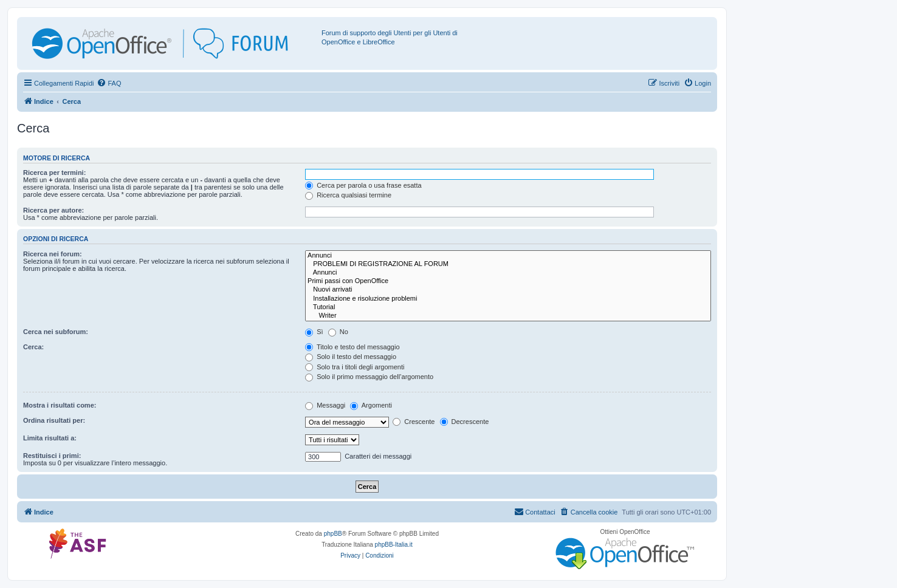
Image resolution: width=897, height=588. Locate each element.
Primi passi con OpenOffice (508, 281)
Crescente (414, 422)
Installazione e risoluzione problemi (508, 299)
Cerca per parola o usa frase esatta (363, 185)
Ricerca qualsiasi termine (348, 195)
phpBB (333, 534)
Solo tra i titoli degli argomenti (355, 367)
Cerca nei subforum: (56, 332)
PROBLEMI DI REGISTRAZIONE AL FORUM (508, 264)
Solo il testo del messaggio (351, 357)
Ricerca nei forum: (53, 254)
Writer (508, 316)
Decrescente (465, 422)
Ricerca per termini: (54, 173)
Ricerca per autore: (53, 210)
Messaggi (325, 405)
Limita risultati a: (50, 438)
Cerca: (33, 347)
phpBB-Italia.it (394, 545)
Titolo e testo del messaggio (352, 347)
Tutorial (508, 307)
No (338, 332)
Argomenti (371, 405)
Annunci (508, 256)
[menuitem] (109, 83)
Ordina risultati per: (54, 420)
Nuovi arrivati (508, 290)
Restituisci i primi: (52, 456)
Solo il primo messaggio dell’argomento (369, 377)
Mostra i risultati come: (60, 405)
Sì (314, 332)
